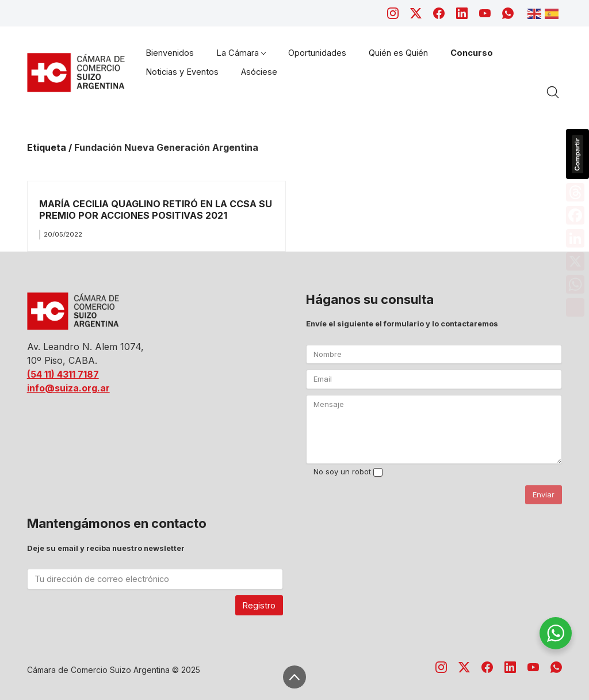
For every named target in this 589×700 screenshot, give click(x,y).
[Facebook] (439, 13)
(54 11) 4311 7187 (63, 374)
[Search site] (553, 92)
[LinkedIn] (462, 13)
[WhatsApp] (508, 13)
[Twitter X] (416, 13)
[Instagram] (393, 13)
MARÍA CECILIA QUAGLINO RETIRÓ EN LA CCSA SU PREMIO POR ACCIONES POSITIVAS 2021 (156, 209)
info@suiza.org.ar (68, 388)
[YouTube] (485, 13)
